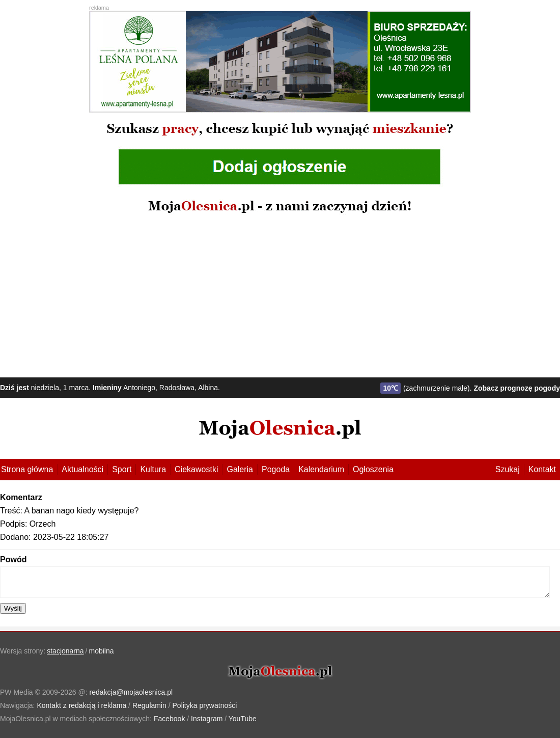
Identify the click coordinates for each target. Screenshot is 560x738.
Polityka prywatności (205, 705)
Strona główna (27, 469)
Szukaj (508, 469)
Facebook (169, 719)
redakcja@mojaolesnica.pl (131, 692)
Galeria (240, 469)
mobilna (102, 651)
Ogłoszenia (373, 469)
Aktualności (82, 469)
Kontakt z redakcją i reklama (81, 705)
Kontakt (542, 469)
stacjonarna (65, 651)
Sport (122, 469)
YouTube (243, 719)
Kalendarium (321, 469)
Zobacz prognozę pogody (517, 388)
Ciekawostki (196, 469)
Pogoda (276, 469)
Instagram (207, 719)
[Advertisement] (280, 296)
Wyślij (13, 608)
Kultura (153, 469)
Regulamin (149, 705)
